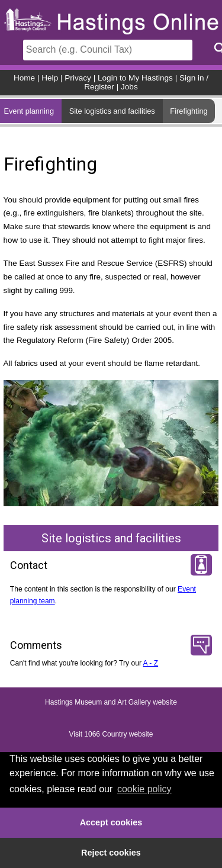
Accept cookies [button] (111, 822)
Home (24, 78)
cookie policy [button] (144, 789)
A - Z (151, 663)
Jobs (129, 87)
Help (50, 78)
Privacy (78, 78)
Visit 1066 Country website (111, 734)
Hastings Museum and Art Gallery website (111, 702)
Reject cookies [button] (111, 853)
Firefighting (189, 111)
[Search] (108, 50)
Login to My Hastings (135, 78)
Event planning (29, 111)
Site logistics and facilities (112, 111)
